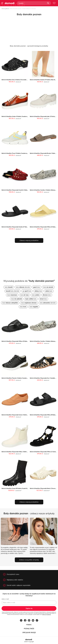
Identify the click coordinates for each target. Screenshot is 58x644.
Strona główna (5, 9)
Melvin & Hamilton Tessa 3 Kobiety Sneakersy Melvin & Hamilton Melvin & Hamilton (25, 153)
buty (9, 287)
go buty (27, 291)
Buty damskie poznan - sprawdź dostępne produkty (29, 46)
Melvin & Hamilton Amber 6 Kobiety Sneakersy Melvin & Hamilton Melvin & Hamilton (25, 116)
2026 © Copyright (29, 642)
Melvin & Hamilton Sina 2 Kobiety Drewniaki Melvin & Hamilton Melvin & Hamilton (24, 80)
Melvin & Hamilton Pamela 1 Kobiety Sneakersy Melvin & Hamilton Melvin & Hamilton (25, 378)
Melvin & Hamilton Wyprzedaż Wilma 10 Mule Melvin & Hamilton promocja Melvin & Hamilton (28, 341)
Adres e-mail (5, 599)
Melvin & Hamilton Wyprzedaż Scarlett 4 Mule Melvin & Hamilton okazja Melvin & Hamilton (27, 190)
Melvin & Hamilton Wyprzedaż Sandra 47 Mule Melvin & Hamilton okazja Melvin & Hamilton (27, 227)
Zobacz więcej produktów (29, 240)
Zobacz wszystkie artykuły (29, 560)
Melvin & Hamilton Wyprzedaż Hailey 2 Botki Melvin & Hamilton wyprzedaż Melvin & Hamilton (28, 452)
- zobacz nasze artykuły (29, 513)
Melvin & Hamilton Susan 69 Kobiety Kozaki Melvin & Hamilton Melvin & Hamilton (24, 488)
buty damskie (23, 287)
